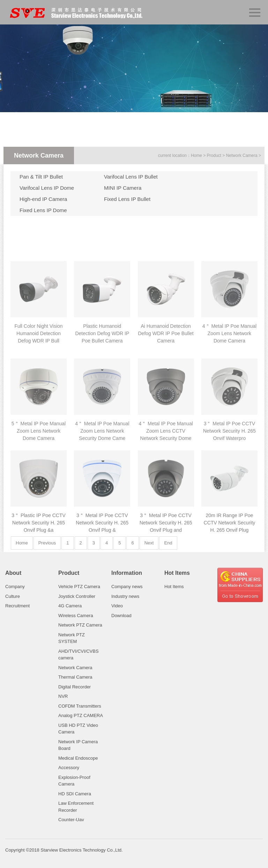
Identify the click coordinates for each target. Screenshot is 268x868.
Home (196, 155)
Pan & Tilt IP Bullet (41, 177)
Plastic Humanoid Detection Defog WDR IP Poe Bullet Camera (102, 390)
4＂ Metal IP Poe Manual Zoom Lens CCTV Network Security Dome (166, 487)
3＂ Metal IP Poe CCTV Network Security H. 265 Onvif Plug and (166, 580)
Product (214, 155)
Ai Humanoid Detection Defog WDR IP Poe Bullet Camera (166, 390)
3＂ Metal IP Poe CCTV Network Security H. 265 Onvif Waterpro (229, 487)
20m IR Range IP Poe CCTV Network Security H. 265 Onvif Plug (230, 580)
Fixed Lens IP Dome (43, 210)
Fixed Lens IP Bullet (127, 199)
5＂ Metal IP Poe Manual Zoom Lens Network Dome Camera (39, 487)
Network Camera (242, 155)
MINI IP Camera (123, 188)
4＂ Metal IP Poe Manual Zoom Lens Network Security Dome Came (102, 487)
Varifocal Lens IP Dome (47, 188)
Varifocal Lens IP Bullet (131, 177)
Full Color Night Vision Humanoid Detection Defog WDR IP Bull (38, 390)
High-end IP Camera (43, 199)
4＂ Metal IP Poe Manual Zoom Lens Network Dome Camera (229, 390)
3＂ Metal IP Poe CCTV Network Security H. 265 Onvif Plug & (102, 580)
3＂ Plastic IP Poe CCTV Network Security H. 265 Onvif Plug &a (39, 580)
